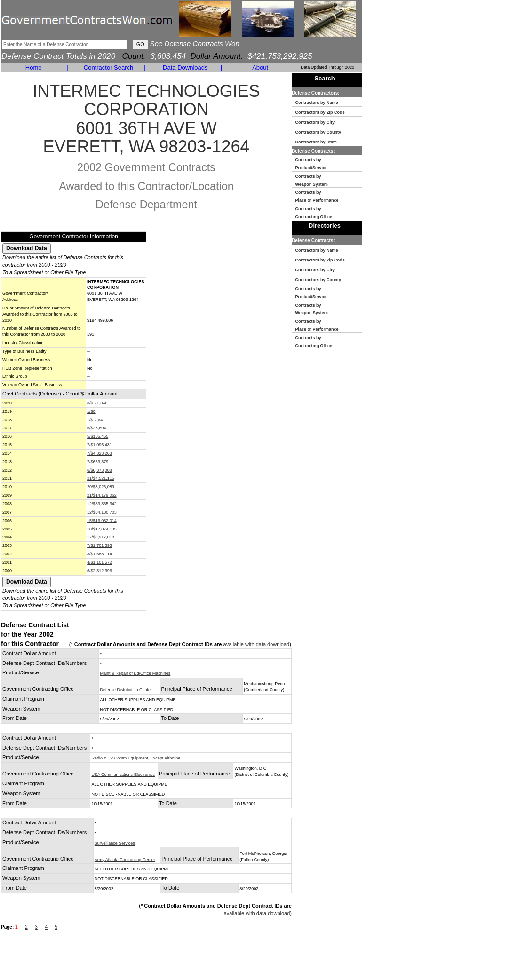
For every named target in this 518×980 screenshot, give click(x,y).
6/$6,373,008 (100, 470)
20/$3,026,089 (101, 487)
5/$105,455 (98, 436)
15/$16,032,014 (102, 521)
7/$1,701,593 (100, 545)
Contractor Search (109, 67)
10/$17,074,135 (102, 529)
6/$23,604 (96, 428)
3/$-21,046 (97, 403)
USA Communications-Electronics (123, 775)
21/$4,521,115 (101, 478)
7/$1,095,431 (100, 445)
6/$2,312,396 (100, 571)
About (260, 67)
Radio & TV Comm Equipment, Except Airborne (136, 758)
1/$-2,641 (96, 420)
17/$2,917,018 (101, 537)
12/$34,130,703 (102, 512)
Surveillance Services (115, 843)
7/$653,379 (98, 462)
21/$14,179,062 (102, 495)
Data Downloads (185, 67)
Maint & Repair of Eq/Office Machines (135, 673)
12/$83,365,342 (102, 504)
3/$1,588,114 (100, 554)
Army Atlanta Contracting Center (125, 860)
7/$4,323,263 (100, 453)
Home (34, 67)
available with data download (257, 644)
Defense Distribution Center (126, 690)
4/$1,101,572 (100, 562)
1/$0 (91, 411)
